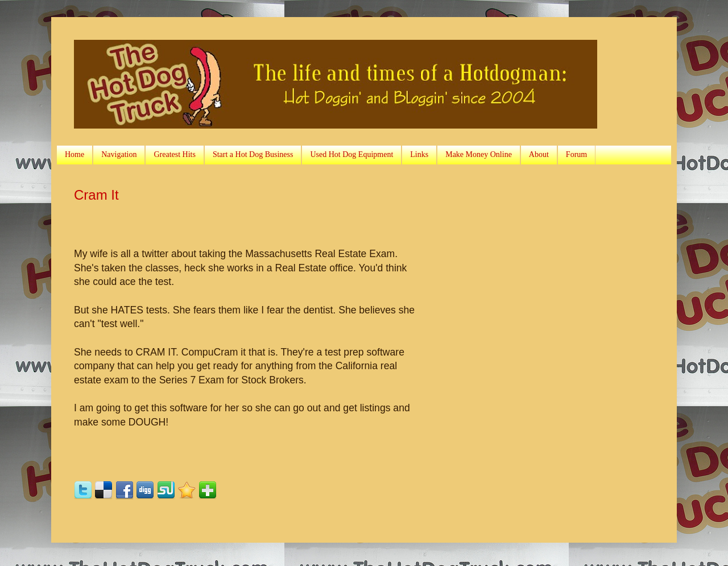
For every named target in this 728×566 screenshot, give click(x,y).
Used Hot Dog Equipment (351, 154)
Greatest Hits (174, 154)
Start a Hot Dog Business (253, 154)
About (539, 154)
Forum (576, 154)
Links (419, 154)
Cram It (96, 195)
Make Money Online (479, 154)
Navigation (119, 154)
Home (75, 154)
